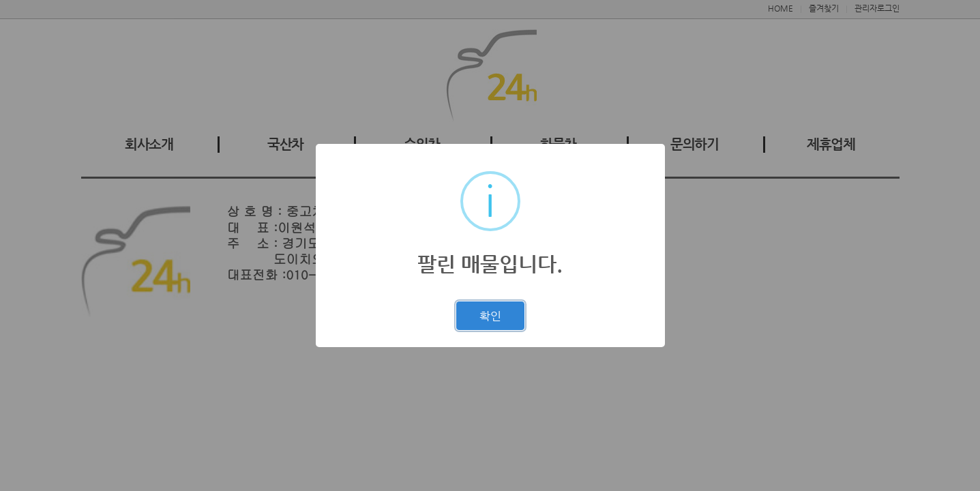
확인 (490, 316)
